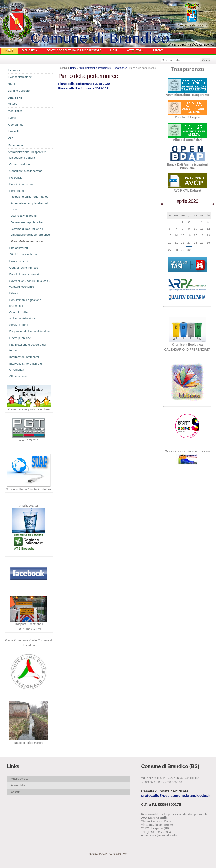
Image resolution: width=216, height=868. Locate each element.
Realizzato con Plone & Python (108, 854)
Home (9, 50)
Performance (120, 68)
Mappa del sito (20, 779)
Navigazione (4, 72)
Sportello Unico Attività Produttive (29, 489)
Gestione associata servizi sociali (187, 451)
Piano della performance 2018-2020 (84, 84)
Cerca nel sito (161, 58)
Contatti (16, 792)
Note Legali (135, 50)
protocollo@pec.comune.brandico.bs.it (176, 796)
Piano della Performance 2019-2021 (84, 88)
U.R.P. (114, 50)
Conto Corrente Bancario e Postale (74, 50)
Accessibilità (18, 785)
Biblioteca (30, 50)
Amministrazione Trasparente (95, 68)
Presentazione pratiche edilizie (29, 409)
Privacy (158, 50)
